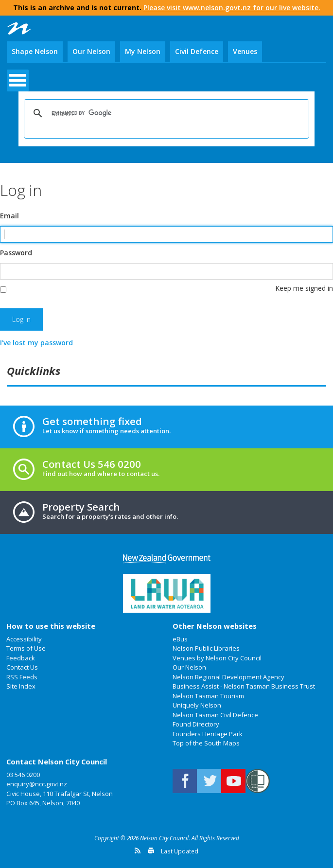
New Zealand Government (167, 559)
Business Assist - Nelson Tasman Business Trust (244, 686)
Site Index (21, 686)
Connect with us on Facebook (185, 781)
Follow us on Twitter (209, 781)
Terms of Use (26, 648)
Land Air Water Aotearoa (167, 593)
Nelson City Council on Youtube (233, 781)
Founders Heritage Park (208, 734)
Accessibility (24, 639)
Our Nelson (91, 51)
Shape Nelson (35, 51)
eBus (180, 639)
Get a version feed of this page (138, 850)
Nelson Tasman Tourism (208, 696)
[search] (165, 113)
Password (16, 253)
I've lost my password (36, 343)
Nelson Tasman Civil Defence (215, 715)
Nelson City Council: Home (19, 28)
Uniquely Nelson (197, 705)
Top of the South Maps (206, 743)
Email (9, 216)
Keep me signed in (304, 288)
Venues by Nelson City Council (217, 658)
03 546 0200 (23, 775)
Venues (245, 51)
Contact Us (22, 667)
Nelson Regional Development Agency (228, 677)
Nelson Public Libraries (206, 648)
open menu (18, 80)
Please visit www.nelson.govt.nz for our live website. (232, 8)
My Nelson (143, 51)
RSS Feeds (22, 677)
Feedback (21, 658)
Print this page (151, 850)
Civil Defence (197, 51)
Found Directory (196, 724)
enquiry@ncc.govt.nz (37, 784)
